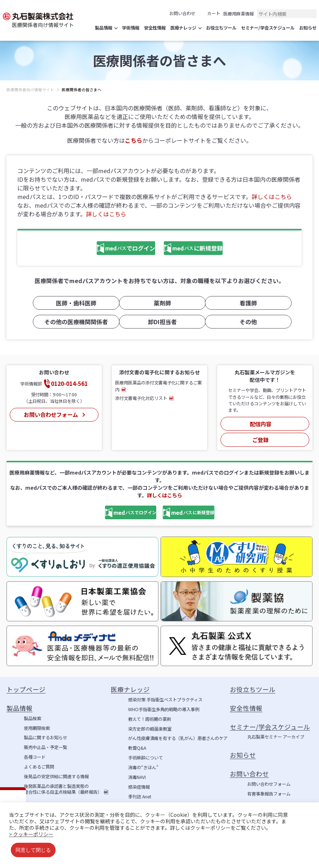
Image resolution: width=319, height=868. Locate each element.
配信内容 (261, 422)
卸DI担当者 (159, 321)
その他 (246, 321)
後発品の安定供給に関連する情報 (56, 772)
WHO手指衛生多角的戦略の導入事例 (164, 705)
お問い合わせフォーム (50, 413)
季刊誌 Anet (140, 792)
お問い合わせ (182, 13)
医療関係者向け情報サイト (30, 90)
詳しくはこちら (272, 197)
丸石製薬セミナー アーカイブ (276, 732)
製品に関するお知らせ (45, 733)
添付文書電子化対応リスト (141, 398)
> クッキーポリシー (31, 834)
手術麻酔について (145, 753)
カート (214, 13)
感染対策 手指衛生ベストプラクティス (165, 695)
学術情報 (137, 801)
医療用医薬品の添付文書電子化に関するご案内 (158, 385)
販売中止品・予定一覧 (45, 743)
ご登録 (261, 435)
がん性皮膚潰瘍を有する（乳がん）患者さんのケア (178, 733)
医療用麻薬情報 (239, 14)
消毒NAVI (137, 772)
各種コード (35, 752)
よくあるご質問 (39, 762)
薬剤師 (159, 304)
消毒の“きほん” (143, 763)
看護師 (246, 304)
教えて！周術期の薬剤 (150, 714)
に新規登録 (200, 249)
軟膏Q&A (137, 743)
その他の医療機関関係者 (74, 321)
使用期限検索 (37, 723)
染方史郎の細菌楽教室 (150, 724)
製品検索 (32, 713)
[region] (159, 95)
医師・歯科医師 (74, 304)
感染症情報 (139, 782)
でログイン (107, 249)
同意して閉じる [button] (33, 850)
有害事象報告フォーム (269, 789)
